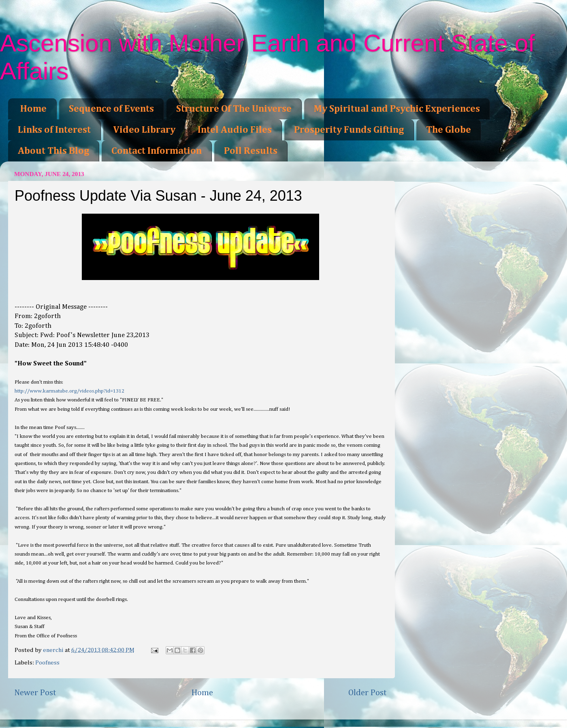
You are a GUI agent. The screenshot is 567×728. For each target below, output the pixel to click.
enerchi (54, 650)
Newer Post (35, 693)
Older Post (368, 693)
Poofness (47, 663)
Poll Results (251, 151)
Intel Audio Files (235, 130)
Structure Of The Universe (234, 109)
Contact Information (157, 151)
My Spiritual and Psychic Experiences (397, 109)
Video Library (144, 130)
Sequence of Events (111, 109)
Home (33, 109)
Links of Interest (54, 130)
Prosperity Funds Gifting (349, 130)
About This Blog (53, 151)
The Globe (449, 130)
